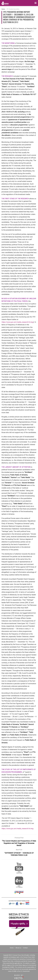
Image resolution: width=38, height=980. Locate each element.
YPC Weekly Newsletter (13, 9)
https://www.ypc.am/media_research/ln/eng (17, 322)
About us (18, 948)
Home (3, 9)
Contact (25, 948)
